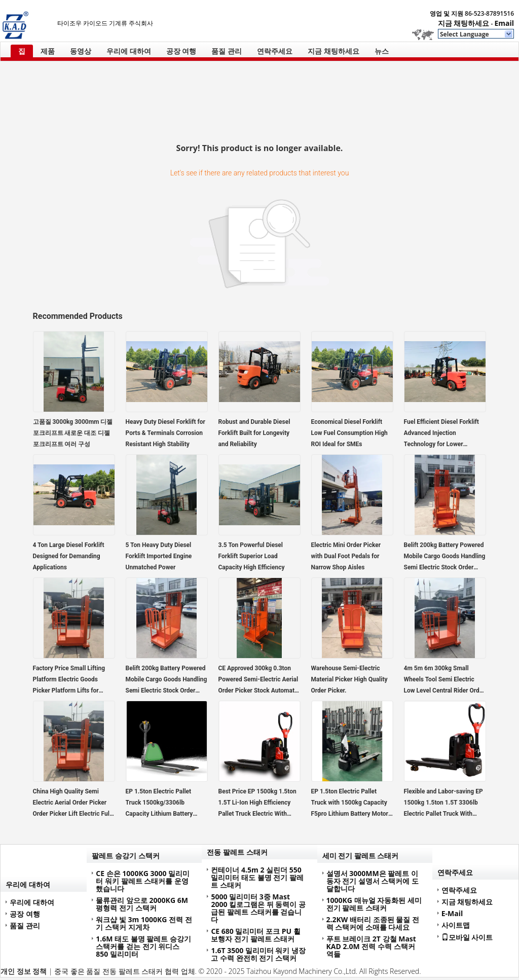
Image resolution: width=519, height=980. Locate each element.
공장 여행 (181, 51)
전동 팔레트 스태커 (237, 852)
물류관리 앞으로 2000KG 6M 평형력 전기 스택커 (142, 904)
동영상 (81, 51)
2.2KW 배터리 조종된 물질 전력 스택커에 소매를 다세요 (373, 923)
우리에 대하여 (129, 51)
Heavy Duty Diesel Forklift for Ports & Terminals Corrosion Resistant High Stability (165, 433)
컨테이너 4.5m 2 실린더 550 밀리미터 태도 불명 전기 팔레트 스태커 (257, 877)
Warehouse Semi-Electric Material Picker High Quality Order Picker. (349, 679)
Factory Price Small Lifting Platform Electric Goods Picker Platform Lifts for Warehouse (69, 680)
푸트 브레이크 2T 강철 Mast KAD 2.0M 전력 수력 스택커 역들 (371, 946)
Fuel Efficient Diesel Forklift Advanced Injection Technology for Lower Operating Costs (441, 434)
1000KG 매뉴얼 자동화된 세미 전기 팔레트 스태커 (374, 904)
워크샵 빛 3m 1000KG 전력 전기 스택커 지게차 (144, 923)
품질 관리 (227, 51)
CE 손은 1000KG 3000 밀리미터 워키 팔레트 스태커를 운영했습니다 (143, 881)
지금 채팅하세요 (464, 23)
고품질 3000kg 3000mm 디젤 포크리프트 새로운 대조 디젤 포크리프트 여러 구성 (73, 433)
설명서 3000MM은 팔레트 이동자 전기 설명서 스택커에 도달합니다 (373, 881)
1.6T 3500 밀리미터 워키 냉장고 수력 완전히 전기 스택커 (258, 954)
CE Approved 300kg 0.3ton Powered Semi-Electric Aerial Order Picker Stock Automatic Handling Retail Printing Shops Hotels (259, 680)
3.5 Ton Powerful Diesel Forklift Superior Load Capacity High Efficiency (252, 556)
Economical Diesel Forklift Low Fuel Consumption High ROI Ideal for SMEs (349, 433)
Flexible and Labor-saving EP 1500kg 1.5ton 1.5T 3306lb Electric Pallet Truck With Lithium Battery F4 (443, 804)
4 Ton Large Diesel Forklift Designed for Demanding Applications (69, 556)
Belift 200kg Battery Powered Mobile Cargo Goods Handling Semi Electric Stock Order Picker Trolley (445, 557)
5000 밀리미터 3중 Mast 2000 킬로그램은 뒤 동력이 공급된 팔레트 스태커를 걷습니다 (258, 908)
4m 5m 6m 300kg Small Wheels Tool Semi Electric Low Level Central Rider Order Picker (444, 680)
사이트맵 (456, 925)
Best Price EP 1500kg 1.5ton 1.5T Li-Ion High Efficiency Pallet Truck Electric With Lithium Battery (257, 804)
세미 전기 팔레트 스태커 (361, 856)
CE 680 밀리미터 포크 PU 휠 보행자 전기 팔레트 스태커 (255, 935)
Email (504, 23)
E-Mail (452, 913)
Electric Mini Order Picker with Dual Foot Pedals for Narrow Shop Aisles (346, 556)
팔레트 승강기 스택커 (125, 856)
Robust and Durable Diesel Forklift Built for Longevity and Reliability (254, 433)
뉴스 (382, 51)
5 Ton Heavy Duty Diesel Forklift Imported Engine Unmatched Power (159, 556)
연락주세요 (275, 51)
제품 (48, 51)
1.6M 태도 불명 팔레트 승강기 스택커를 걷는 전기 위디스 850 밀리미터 (143, 946)
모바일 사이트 (467, 937)
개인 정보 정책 (24, 971)
